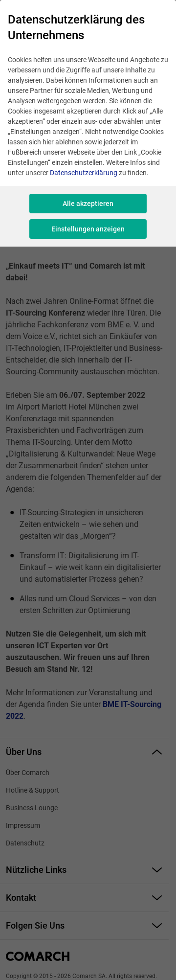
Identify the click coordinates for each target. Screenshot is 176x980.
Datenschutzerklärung (84, 173)
